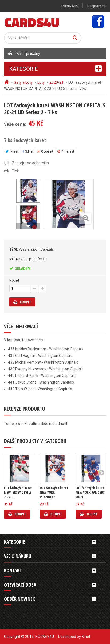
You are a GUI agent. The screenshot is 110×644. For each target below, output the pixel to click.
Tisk (15, 171)
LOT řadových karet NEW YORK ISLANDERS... (54, 492)
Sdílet (28, 151)
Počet (14, 280)
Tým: (32, 249)
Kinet (86, 637)
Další (28, 226)
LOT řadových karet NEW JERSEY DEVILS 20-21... (18, 492)
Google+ (45, 151)
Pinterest (66, 151)
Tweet (12, 151)
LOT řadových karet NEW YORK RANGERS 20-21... (90, 492)
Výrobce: (27, 259)
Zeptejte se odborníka (30, 163)
